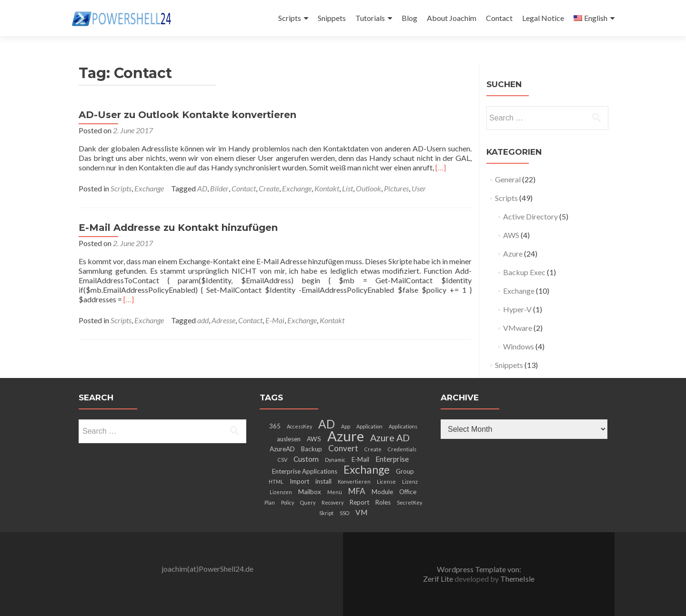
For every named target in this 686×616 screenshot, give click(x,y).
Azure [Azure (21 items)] (346, 436)
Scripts (290, 18)
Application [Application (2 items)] (369, 426)
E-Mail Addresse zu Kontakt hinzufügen (178, 228)
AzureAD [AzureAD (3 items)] (282, 449)
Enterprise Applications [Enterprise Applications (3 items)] (305, 471)
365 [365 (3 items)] (275, 426)
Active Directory (530, 216)
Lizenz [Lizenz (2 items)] (410, 482)
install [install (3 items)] (323, 481)
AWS (511, 235)
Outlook (368, 188)
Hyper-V (517, 309)
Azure (513, 253)
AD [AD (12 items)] (327, 424)
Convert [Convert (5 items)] (343, 448)
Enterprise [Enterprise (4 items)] (392, 459)
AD (202, 188)
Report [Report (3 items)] (359, 502)
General (508, 179)
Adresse (223, 320)
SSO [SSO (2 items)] (344, 513)
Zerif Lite (439, 579)
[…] (441, 167)
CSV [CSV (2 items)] (282, 460)
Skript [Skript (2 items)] (326, 513)
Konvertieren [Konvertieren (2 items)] (354, 482)
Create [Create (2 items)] (373, 449)
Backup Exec (524, 272)
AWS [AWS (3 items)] (314, 439)
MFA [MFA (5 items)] (357, 491)
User (419, 188)
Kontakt (327, 188)
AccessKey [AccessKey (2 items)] (299, 426)
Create (269, 188)
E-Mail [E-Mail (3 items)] (360, 459)
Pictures (396, 188)
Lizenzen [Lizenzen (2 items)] (281, 492)
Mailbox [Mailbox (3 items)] (310, 492)
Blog (409, 18)
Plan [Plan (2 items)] (270, 502)
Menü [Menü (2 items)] (335, 492)
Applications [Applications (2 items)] (403, 426)
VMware (518, 328)
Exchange (149, 188)
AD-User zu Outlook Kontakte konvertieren (187, 115)
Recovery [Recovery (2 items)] (333, 502)
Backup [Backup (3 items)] (312, 449)
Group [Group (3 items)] (405, 471)
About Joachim (452, 18)
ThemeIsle (517, 579)
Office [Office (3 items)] (408, 492)
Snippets (332, 18)
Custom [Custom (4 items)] (306, 459)
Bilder (219, 188)
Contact (499, 18)
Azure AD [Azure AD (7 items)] (390, 437)
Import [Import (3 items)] (299, 481)
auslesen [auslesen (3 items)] (289, 439)
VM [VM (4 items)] (361, 512)
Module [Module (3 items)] (382, 492)
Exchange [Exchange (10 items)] (367, 469)
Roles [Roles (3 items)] (383, 502)
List (348, 188)
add (203, 320)
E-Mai (275, 320)
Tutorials (370, 18)
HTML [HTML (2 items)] (276, 482)
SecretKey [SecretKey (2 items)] (409, 502)
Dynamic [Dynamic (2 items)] (335, 460)
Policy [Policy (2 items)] (288, 502)
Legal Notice (543, 18)
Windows (519, 346)
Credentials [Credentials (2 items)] (402, 449)
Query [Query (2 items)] (308, 502)
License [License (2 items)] (386, 482)
